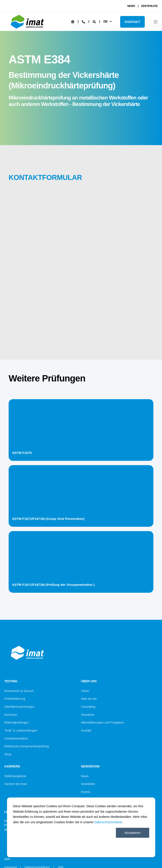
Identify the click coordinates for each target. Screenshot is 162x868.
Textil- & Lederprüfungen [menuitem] (21, 730)
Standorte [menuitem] (88, 715)
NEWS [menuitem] (131, 6)
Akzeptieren (132, 833)
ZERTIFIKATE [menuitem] (149, 6)
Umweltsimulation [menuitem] (16, 738)
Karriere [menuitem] (12, 766)
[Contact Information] (83, 21)
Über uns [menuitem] (89, 681)
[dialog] (81, 827)
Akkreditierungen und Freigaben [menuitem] (103, 722)
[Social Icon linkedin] (73, 22)
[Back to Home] (28, 29)
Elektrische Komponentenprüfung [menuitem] (27, 746)
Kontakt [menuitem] (86, 730)
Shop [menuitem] (8, 754)
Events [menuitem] (86, 792)
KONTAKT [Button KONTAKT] (132, 22)
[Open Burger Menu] (156, 22)
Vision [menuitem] (85, 691)
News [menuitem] (85, 776)
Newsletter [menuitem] (88, 784)
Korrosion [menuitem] (11, 715)
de (105, 21)
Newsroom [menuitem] (90, 766)
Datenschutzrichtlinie (108, 822)
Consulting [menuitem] (88, 707)
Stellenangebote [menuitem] (15, 776)
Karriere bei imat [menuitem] (15, 784)
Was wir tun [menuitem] (89, 699)
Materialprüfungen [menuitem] (17, 722)
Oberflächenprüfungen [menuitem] (19, 707)
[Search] (95, 21)
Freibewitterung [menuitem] (15, 699)
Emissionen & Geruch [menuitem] (19, 691)
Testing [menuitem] (11, 681)
